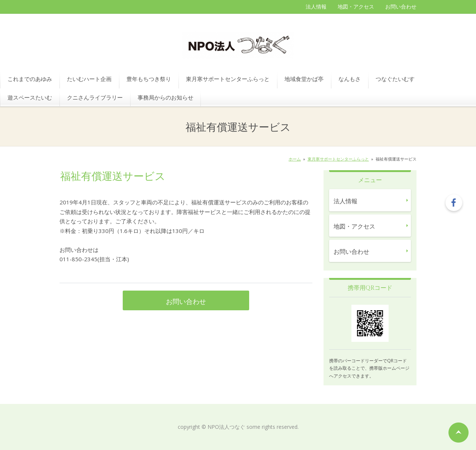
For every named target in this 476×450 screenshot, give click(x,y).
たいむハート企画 (89, 79)
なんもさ (350, 79)
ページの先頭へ (459, 433)
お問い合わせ (401, 7)
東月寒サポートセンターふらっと (228, 79)
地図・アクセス (356, 7)
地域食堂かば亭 (304, 79)
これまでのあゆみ (30, 79)
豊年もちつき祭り (149, 79)
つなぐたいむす (395, 79)
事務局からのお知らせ (165, 97)
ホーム (295, 159)
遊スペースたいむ (30, 97)
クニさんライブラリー (95, 97)
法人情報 (316, 7)
